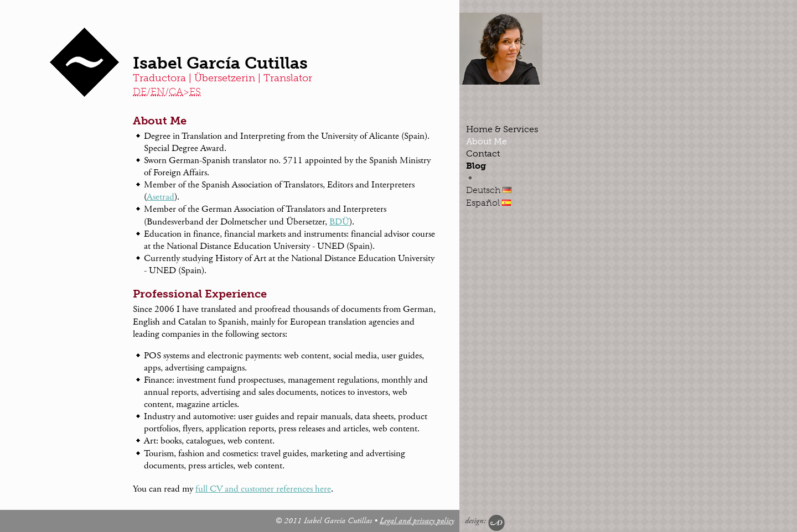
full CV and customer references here (263, 489)
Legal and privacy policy (417, 521)
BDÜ (339, 222)
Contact (483, 153)
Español (488, 203)
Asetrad (161, 197)
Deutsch (489, 190)
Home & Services (502, 129)
